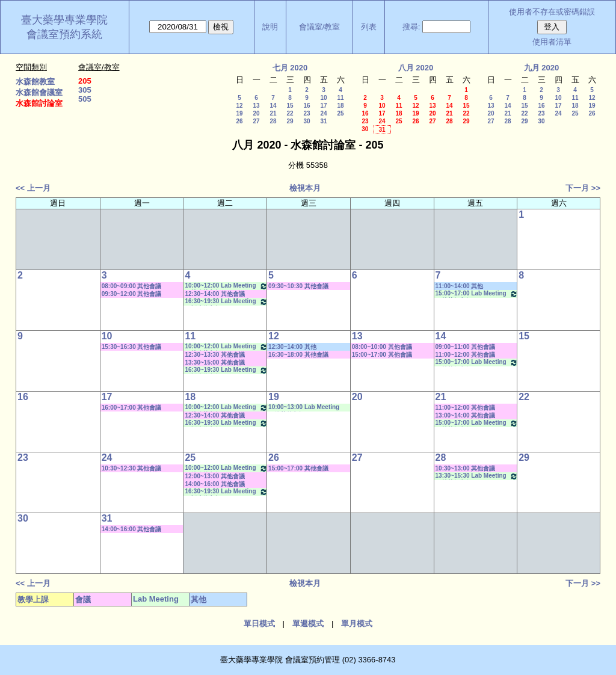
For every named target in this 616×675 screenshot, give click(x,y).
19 (239, 113)
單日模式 (259, 624)
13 (256, 106)
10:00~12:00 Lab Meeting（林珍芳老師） (226, 286)
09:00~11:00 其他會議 (466, 347)
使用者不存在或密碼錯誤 (552, 12)
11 (340, 98)
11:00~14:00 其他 (460, 286)
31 (323, 121)
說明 (270, 27)
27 (256, 121)
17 (323, 106)
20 (256, 113)
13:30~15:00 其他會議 (215, 362)
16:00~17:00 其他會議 (132, 408)
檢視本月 (305, 188)
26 (239, 121)
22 (290, 113)
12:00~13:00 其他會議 (215, 476)
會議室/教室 (320, 27)
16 (306, 106)
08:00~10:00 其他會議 (382, 347)
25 (340, 113)
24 (323, 113)
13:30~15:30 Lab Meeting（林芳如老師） (477, 476)
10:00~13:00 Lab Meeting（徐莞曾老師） (304, 408)
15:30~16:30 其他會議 (132, 347)
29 (290, 121)
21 (273, 113)
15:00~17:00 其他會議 (382, 355)
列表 (369, 27)
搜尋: (411, 27)
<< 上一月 (33, 188)
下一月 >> (583, 188)
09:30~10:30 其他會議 (298, 286)
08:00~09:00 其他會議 (132, 286)
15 (290, 106)
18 (340, 106)
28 (273, 121)
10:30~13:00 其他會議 (466, 468)
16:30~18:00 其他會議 (298, 355)
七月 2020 (290, 68)
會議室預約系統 (64, 34)
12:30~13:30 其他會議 (215, 355)
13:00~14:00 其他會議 (466, 415)
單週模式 (308, 624)
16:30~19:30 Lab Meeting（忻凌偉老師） (226, 302)
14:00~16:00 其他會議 (215, 484)
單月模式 (357, 624)
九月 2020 (542, 68)
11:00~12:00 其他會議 (466, 355)
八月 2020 (416, 68)
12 (239, 106)
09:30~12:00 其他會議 (132, 294)
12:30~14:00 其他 (292, 347)
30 (306, 121)
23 (306, 113)
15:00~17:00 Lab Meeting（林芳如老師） (477, 294)
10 (323, 98)
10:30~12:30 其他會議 (132, 468)
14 (273, 106)
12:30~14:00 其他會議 (215, 294)
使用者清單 (552, 42)
